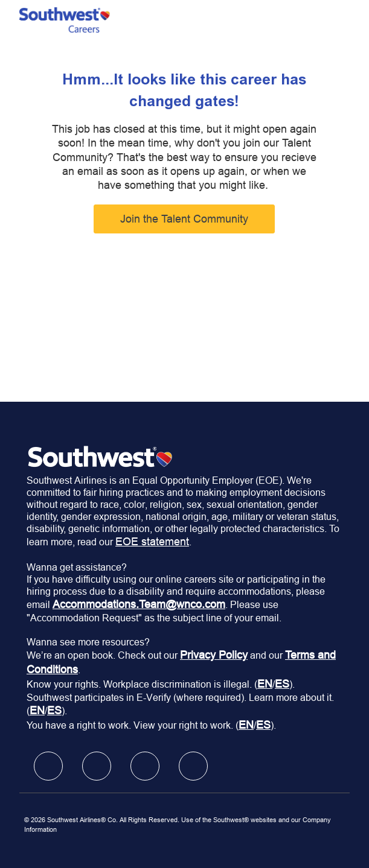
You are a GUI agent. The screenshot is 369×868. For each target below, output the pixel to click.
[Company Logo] (65, 19)
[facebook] (48, 766)
